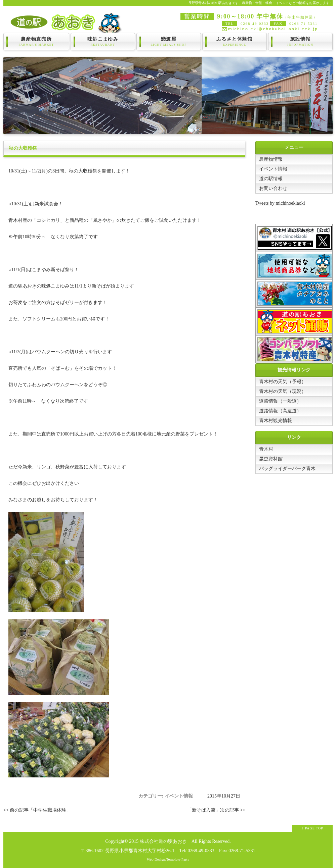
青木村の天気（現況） (283, 391)
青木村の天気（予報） (283, 382)
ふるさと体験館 (235, 42)
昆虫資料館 (271, 459)
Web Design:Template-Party (168, 859)
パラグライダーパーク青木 (287, 469)
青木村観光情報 (276, 421)
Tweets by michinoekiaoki (280, 203)
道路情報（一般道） (280, 401)
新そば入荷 (204, 810)
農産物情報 (271, 159)
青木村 (266, 449)
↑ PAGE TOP (312, 828)
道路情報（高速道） (280, 411)
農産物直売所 (36, 42)
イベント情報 (273, 169)
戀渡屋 (169, 42)
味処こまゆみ (103, 42)
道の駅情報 (271, 179)
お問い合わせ (273, 188)
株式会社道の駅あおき (163, 841)
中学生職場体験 (50, 810)
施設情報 (300, 42)
